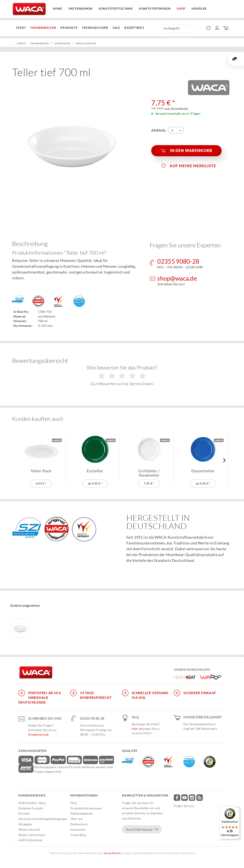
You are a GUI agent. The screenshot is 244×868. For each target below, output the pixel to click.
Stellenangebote (81, 813)
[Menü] (237, 809)
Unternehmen (81, 9)
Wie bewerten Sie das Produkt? (122, 375)
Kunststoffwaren (155, 9)
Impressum (78, 829)
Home (58, 9)
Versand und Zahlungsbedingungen (43, 819)
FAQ (73, 803)
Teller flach (41, 471)
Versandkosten (113, 853)
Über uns (76, 819)
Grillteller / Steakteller (149, 473)
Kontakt (24, 813)
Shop (181, 9)
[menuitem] (22, 28)
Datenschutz (79, 824)
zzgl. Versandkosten (177, 108)
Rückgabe (25, 824)
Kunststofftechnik (116, 9)
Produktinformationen (86, 808)
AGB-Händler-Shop (32, 803)
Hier (135, 729)
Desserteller (203, 471)
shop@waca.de (38, 734)
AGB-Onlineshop (30, 840)
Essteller (95, 471)
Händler (199, 9)
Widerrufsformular (32, 835)
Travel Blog (78, 835)
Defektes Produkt (31, 808)
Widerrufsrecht (29, 829)
